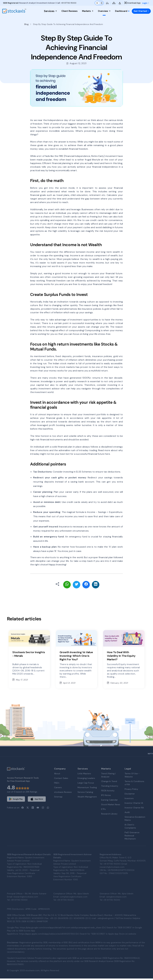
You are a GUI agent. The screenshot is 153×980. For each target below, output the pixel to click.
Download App (133, 3)
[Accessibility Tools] (120, 3)
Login (146, 3)
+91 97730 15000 (69, 3)
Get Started (141, 11)
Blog (26, 24)
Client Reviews (69, 11)
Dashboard (122, 11)
